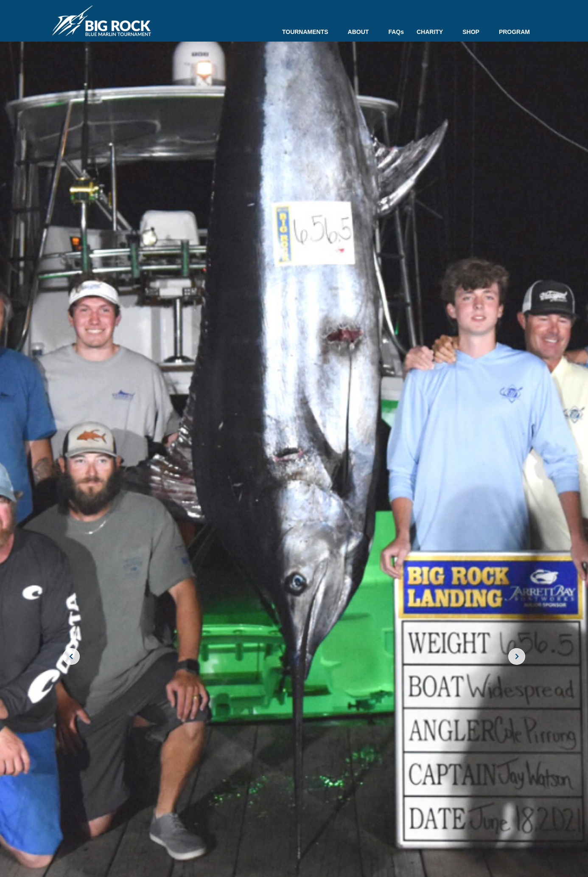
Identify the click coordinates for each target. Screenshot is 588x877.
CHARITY (433, 32)
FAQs (396, 32)
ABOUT (362, 32)
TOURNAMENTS (309, 32)
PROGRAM (514, 32)
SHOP (474, 32)
